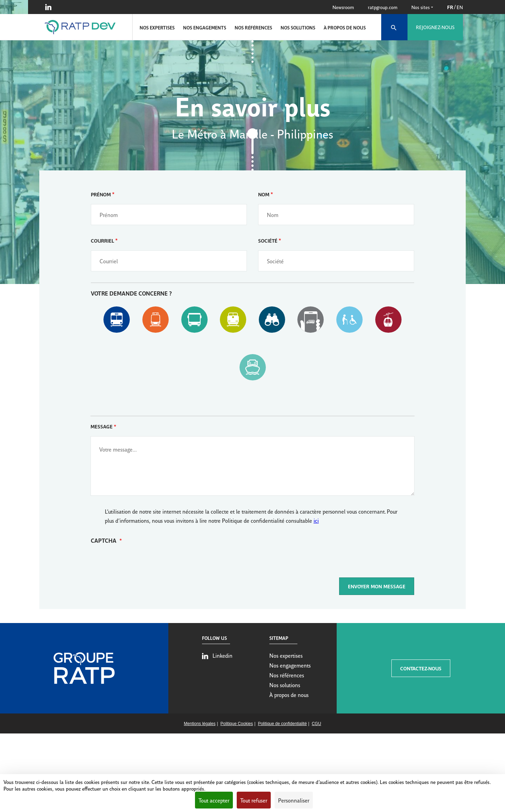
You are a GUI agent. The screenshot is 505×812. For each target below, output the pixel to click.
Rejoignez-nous (435, 27)
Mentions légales (200, 724)
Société (268, 240)
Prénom (101, 194)
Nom (264, 194)
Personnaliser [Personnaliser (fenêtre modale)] (294, 800)
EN (460, 7)
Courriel (102, 240)
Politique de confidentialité (282, 724)
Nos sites (422, 7)
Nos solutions (298, 27)
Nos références (253, 27)
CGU (317, 724)
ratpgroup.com (383, 7)
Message (102, 426)
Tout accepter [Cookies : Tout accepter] (214, 800)
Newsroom (343, 7)
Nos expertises (157, 27)
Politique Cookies (237, 724)
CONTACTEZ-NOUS (421, 668)
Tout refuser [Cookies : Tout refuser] (254, 800)
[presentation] (144, 564)
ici (316, 520)
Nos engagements (205, 27)
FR (450, 7)
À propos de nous (345, 27)
